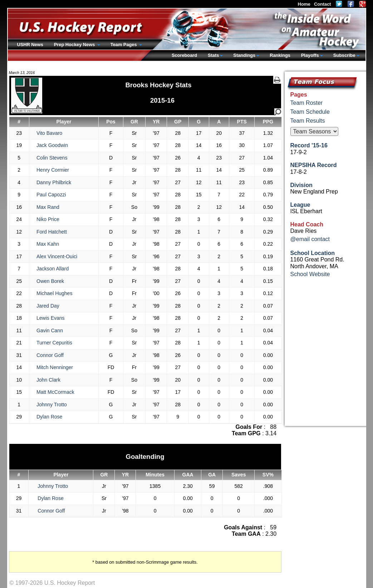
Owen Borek (50, 281)
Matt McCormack (55, 392)
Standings (244, 55)
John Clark (48, 380)
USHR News (30, 45)
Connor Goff (50, 355)
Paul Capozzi (51, 195)
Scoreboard (184, 55)
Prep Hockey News (75, 45)
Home (304, 4)
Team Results (308, 121)
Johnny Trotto (52, 405)
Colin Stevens (52, 158)
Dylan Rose (49, 417)
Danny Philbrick (54, 182)
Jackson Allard (53, 269)
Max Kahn (48, 244)
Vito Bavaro (49, 133)
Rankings (280, 55)
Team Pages (124, 45)
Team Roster (307, 103)
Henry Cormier (53, 170)
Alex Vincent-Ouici (57, 256)
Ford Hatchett (52, 232)
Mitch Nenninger (55, 367)
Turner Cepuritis (54, 343)
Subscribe (344, 55)
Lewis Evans (51, 318)
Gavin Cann (50, 330)
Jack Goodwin (52, 145)
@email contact (310, 239)
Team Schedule (310, 112)
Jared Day (48, 306)
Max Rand (48, 207)
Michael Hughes (54, 293)
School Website (310, 274)
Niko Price (48, 219)
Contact (323, 4)
